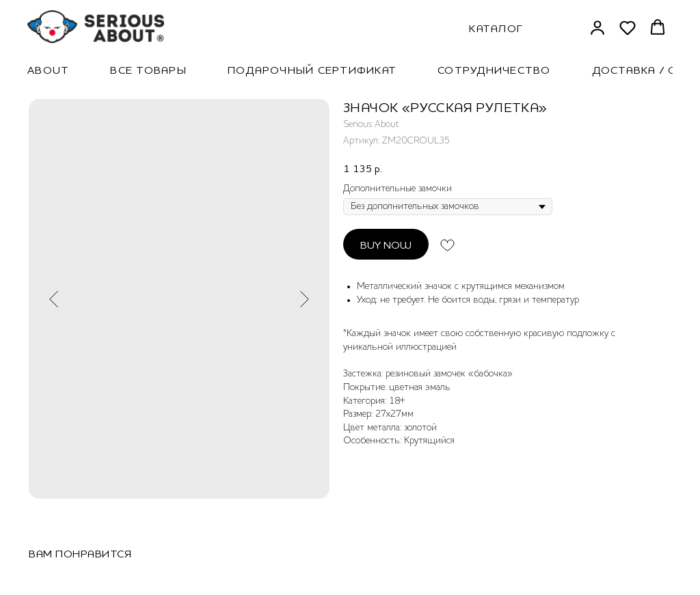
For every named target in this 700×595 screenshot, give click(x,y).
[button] (597, 27)
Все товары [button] (148, 70)
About (48, 70)
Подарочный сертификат (312, 70)
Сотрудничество (494, 70)
